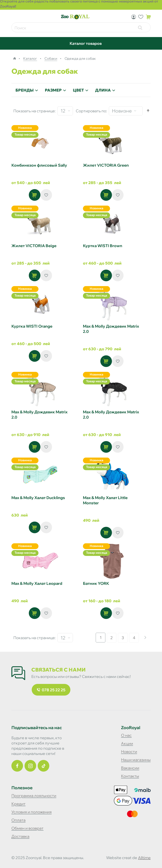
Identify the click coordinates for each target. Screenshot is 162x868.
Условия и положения (32, 812)
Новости (129, 752)
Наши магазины (136, 760)
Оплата (18, 820)
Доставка (20, 836)
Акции (127, 743)
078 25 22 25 (51, 690)
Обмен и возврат (27, 828)
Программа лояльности (34, 796)
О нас (126, 735)
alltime (144, 858)
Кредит (18, 804)
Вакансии (130, 768)
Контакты (130, 776)
